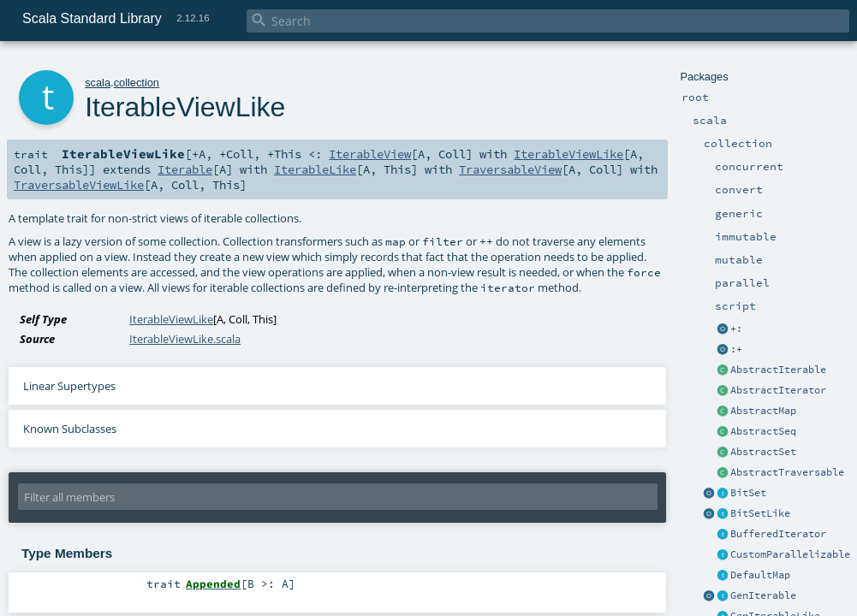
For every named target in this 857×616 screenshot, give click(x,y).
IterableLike (315, 169)
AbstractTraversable (787, 472)
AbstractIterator (778, 390)
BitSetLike (760, 513)
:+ (736, 349)
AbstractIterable (778, 370)
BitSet (748, 493)
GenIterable (763, 595)
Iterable (185, 169)
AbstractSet (763, 452)
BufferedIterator (778, 534)
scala (98, 83)
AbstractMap (763, 411)
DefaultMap (760, 575)
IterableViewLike (568, 154)
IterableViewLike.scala (185, 339)
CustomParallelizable (790, 554)
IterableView (370, 154)
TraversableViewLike (79, 185)
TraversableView (510, 169)
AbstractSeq (763, 431)
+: (736, 329)
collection (137, 83)
